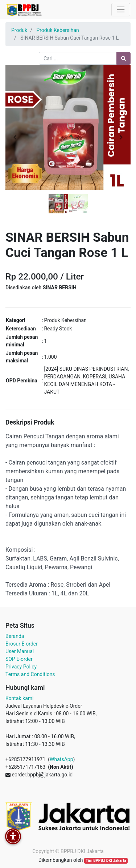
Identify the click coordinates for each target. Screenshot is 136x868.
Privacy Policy (21, 667)
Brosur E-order (22, 644)
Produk (19, 30)
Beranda (15, 636)
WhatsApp (61, 759)
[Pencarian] (123, 58)
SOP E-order (19, 659)
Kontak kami (19, 698)
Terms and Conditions (30, 674)
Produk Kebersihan (57, 30)
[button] (15, 137)
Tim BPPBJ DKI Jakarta (106, 861)
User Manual (20, 651)
